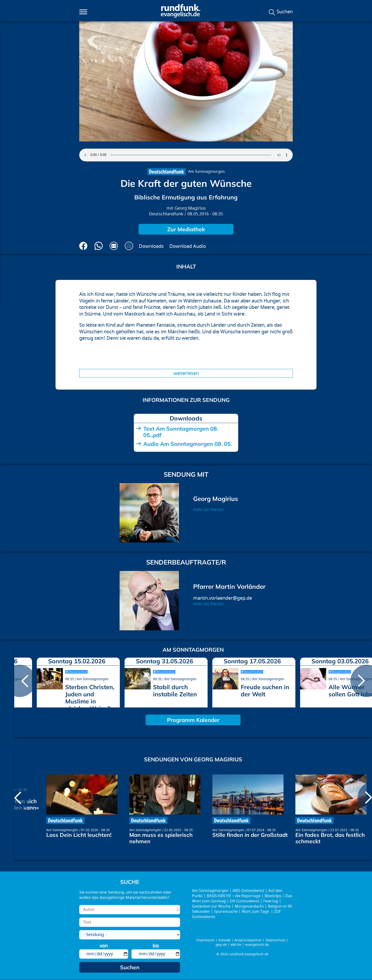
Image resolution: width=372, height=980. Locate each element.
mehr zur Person (208, 510)
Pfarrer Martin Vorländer (229, 587)
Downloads (151, 246)
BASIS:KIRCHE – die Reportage (234, 896)
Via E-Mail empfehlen (114, 246)
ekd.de (236, 945)
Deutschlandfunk (166, 214)
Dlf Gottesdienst (245, 901)
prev (20, 681)
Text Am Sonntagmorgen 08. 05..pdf (181, 432)
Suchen (285, 12)
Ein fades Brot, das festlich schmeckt (330, 838)
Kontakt (225, 940)
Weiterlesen (186, 373)
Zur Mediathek (186, 229)
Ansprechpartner (248, 940)
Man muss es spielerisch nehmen (161, 838)
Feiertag (271, 901)
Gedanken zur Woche (211, 906)
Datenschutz (275, 940)
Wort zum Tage (256, 912)
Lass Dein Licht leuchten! (79, 835)
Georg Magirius (190, 208)
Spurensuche (226, 912)
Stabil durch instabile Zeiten (175, 690)
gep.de (221, 945)
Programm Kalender (193, 720)
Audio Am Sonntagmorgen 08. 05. (188, 444)
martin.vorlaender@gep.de (223, 598)
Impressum (206, 940)
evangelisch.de (257, 945)
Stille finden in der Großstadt (250, 835)
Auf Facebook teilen (83, 246)
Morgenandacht (249, 906)
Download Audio (188, 246)
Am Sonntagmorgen (206, 172)
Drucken (129, 246)
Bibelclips (273, 896)
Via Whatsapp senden (99, 246)
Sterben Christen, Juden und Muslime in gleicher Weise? (90, 698)
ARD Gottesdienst (248, 891)
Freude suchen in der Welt (265, 690)
